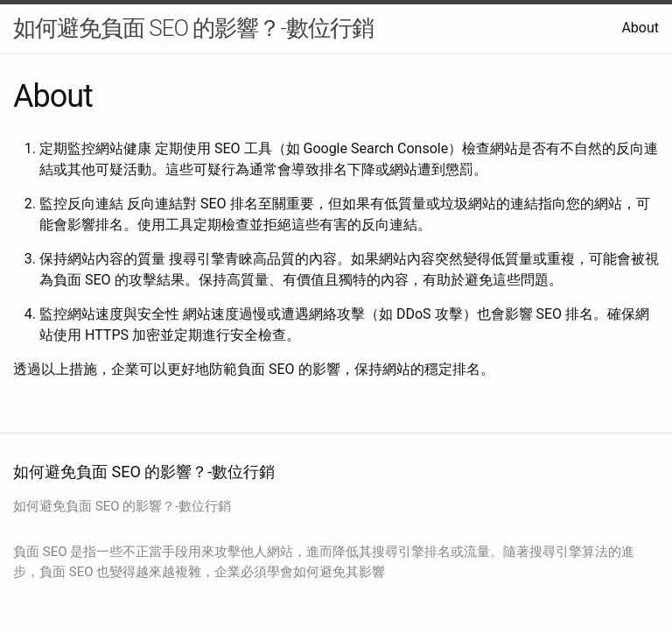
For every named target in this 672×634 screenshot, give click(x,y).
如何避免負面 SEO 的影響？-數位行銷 (193, 28)
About (640, 28)
